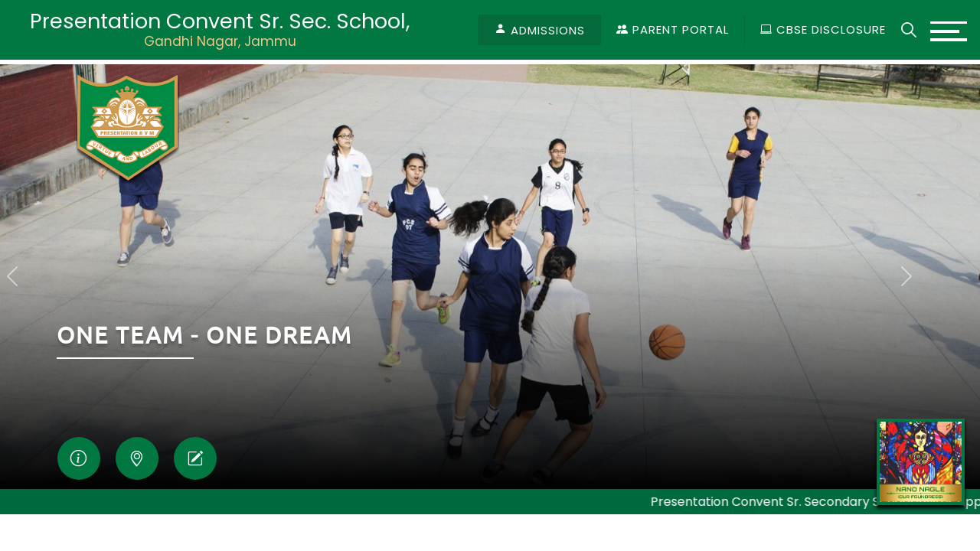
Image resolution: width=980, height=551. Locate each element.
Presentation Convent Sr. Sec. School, (220, 29)
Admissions (548, 30)
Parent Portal (673, 29)
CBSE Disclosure (823, 29)
